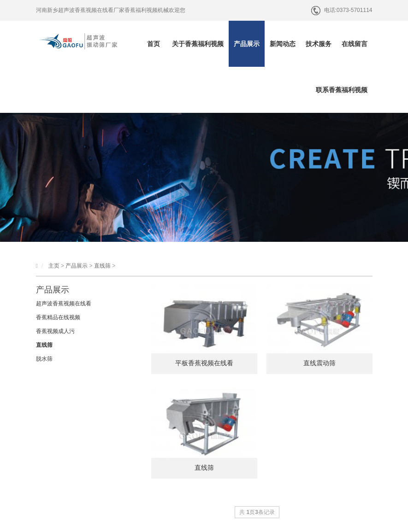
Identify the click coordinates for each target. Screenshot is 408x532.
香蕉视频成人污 (55, 331)
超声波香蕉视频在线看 (64, 304)
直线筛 (102, 266)
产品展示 (247, 44)
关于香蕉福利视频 (198, 44)
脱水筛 (44, 359)
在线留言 (355, 44)
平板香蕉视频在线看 (204, 363)
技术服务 (319, 44)
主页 (54, 266)
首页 (154, 44)
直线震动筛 (319, 363)
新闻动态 (283, 44)
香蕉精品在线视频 (58, 317)
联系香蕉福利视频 (342, 90)
